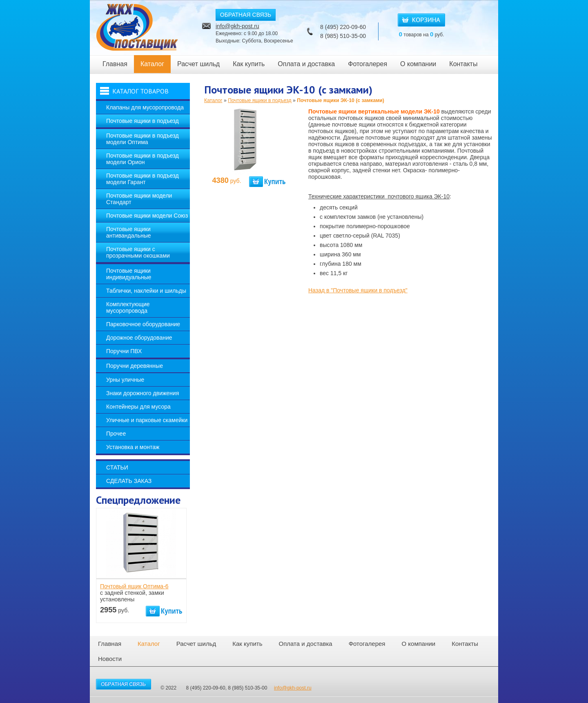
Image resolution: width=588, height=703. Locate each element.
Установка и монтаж (133, 447)
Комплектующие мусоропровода (128, 307)
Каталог (152, 64)
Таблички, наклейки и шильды (146, 291)
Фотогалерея (367, 64)
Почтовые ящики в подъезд (143, 121)
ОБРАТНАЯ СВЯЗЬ (246, 15)
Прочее (116, 434)
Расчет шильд (198, 64)
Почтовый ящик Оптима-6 (134, 586)
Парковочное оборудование (143, 324)
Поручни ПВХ (124, 351)
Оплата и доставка (306, 64)
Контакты (463, 64)
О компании (418, 64)
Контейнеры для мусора (138, 407)
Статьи (117, 467)
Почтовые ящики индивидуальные (129, 274)
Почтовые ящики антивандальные (129, 232)
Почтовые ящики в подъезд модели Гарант (143, 179)
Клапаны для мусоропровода (145, 107)
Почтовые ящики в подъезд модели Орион (143, 159)
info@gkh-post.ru (237, 26)
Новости (110, 659)
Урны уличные (125, 380)
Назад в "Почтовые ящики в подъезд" (358, 290)
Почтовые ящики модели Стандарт (139, 199)
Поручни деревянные (135, 366)
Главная (115, 64)
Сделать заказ (129, 481)
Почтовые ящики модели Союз (147, 216)
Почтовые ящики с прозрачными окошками (138, 252)
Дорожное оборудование (139, 338)
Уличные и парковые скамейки (147, 420)
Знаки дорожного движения (143, 393)
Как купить (249, 64)
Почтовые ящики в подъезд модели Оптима (143, 139)
